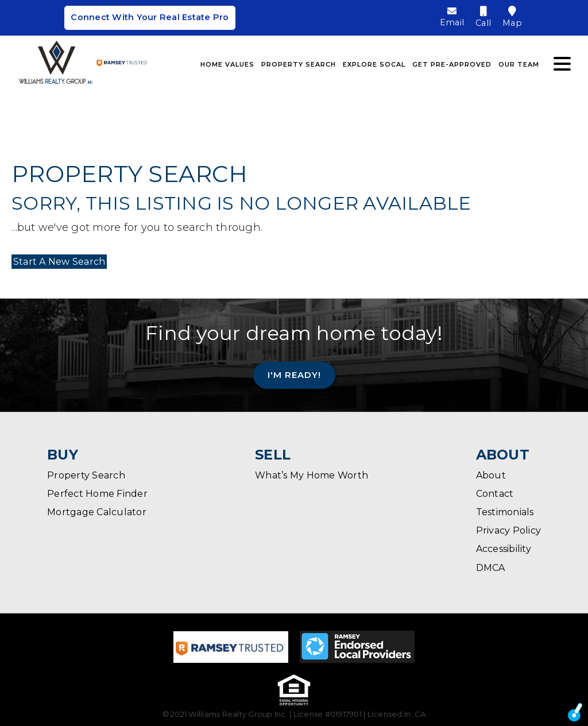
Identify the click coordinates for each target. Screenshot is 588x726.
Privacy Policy (509, 530)
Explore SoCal (374, 63)
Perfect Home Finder (97, 494)
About (491, 475)
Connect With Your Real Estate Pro (150, 19)
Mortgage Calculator (97, 512)
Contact (495, 494)
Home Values (227, 63)
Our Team (519, 63)
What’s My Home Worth (312, 475)
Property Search (299, 63)
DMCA (491, 568)
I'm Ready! (294, 375)
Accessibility (504, 549)
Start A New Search (58, 262)
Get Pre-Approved (452, 63)
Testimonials (505, 512)
